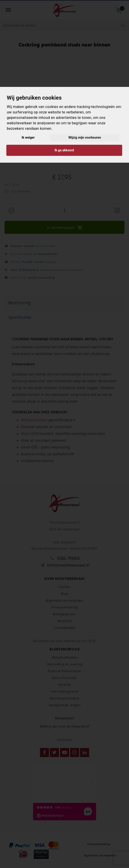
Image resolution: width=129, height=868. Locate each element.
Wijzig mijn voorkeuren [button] (85, 137)
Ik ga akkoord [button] (64, 150)
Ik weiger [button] (28, 137)
